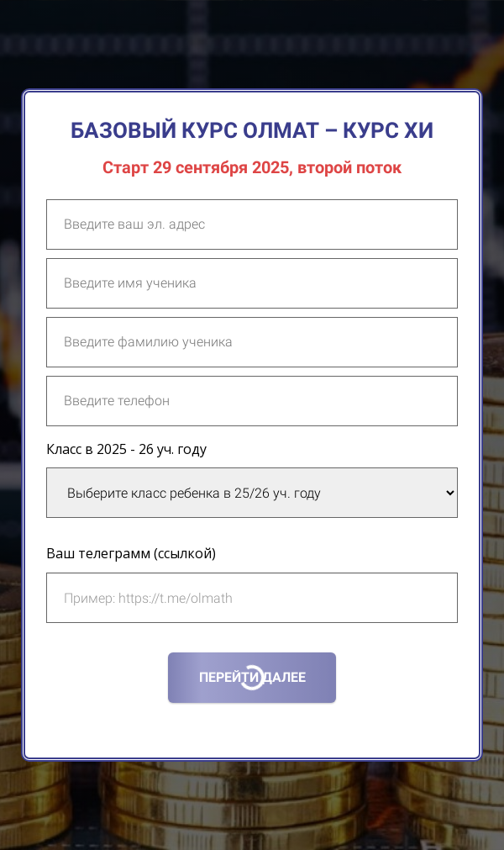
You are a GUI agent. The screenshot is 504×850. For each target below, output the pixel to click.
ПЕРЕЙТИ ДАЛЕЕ (252, 677)
